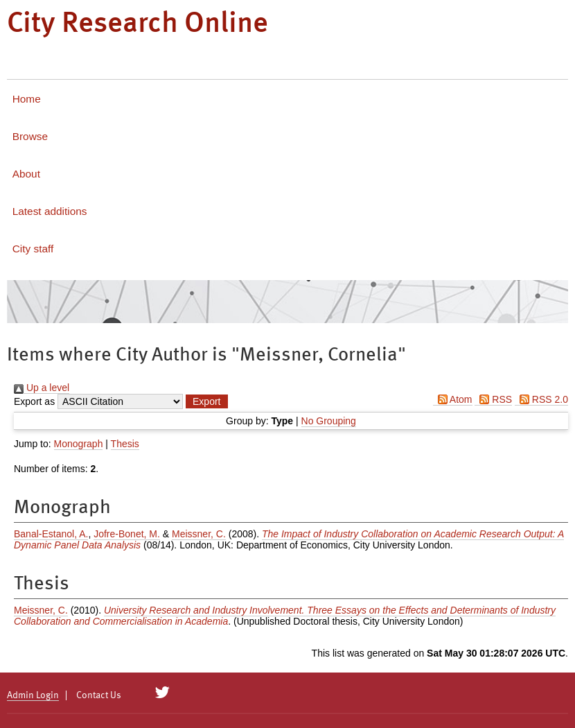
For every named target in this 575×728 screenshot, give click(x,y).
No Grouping (329, 421)
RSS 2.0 (541, 399)
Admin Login (33, 695)
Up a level (42, 388)
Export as (34, 401)
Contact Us (99, 695)
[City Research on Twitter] (162, 693)
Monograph (79, 444)
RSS (493, 399)
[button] (206, 401)
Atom (453, 399)
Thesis (125, 444)
